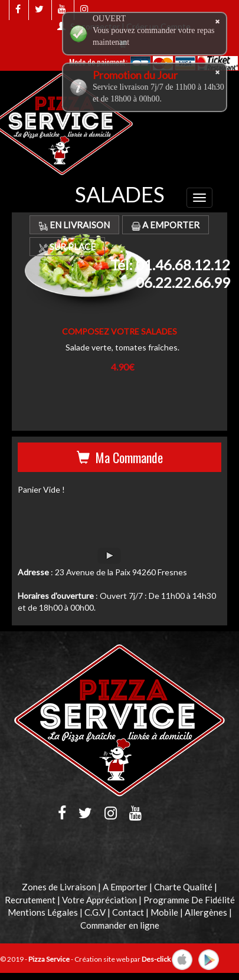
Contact (128, 912)
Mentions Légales (43, 912)
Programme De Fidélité (189, 900)
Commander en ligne (120, 925)
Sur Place (67, 247)
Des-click (156, 959)
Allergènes (206, 912)
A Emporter (166, 225)
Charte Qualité (183, 887)
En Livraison (74, 225)
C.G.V (95, 912)
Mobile (164, 912)
